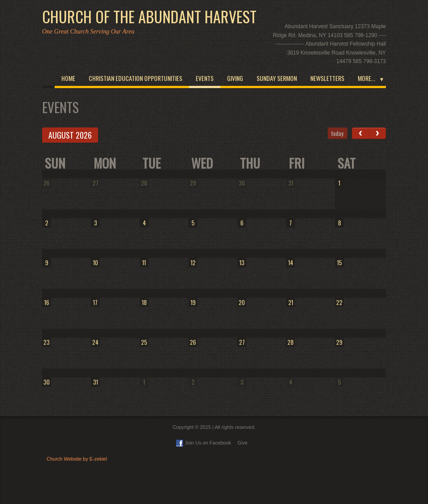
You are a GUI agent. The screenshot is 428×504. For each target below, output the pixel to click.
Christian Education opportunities (135, 78)
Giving (235, 78)
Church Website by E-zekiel (77, 459)
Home (68, 78)
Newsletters (327, 78)
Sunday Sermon (277, 78)
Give (242, 443)
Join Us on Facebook (203, 443)
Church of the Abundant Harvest (149, 17)
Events (205, 78)
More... (366, 78)
